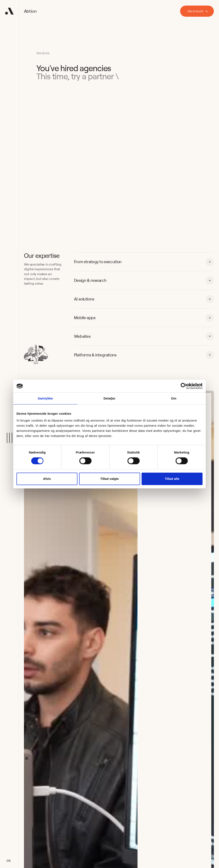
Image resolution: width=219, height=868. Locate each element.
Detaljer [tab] (109, 398)
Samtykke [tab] (45, 398)
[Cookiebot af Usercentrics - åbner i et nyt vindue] (184, 386)
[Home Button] (9, 11)
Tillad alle (172, 479)
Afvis (47, 479)
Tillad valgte (109, 479)
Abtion (30, 11)
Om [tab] (174, 398)
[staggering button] (197, 11)
